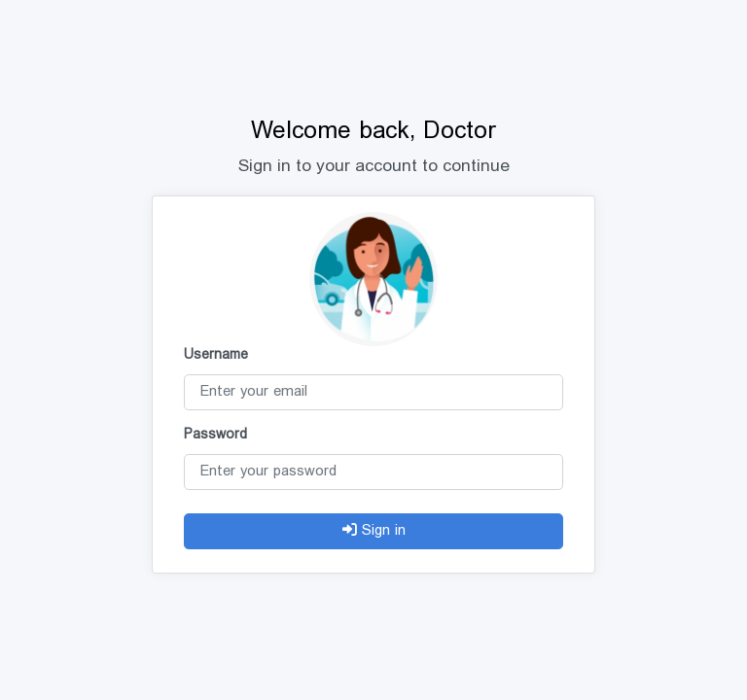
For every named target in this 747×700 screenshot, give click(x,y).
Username (216, 356)
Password (215, 436)
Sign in (374, 532)
